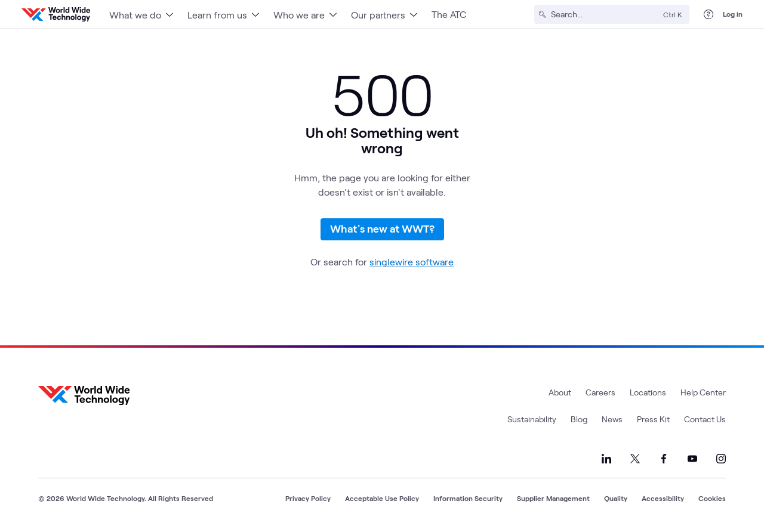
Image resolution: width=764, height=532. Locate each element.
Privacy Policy (308, 498)
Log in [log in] (733, 14)
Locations (648, 392)
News (612, 419)
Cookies (712, 498)
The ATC (449, 14)
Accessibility (663, 498)
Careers (600, 392)
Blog (579, 419)
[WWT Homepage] (56, 14)
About (560, 392)
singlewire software (412, 262)
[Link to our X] (635, 459)
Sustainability (532, 419)
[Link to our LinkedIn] (606, 459)
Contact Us (705, 419)
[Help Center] (708, 14)
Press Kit (653, 419)
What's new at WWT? (382, 228)
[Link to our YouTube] (692, 459)
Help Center (703, 392)
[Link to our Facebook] (664, 459)
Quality (616, 498)
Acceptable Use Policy (382, 498)
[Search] (605, 14)
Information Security (468, 498)
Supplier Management (553, 498)
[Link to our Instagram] (721, 459)
